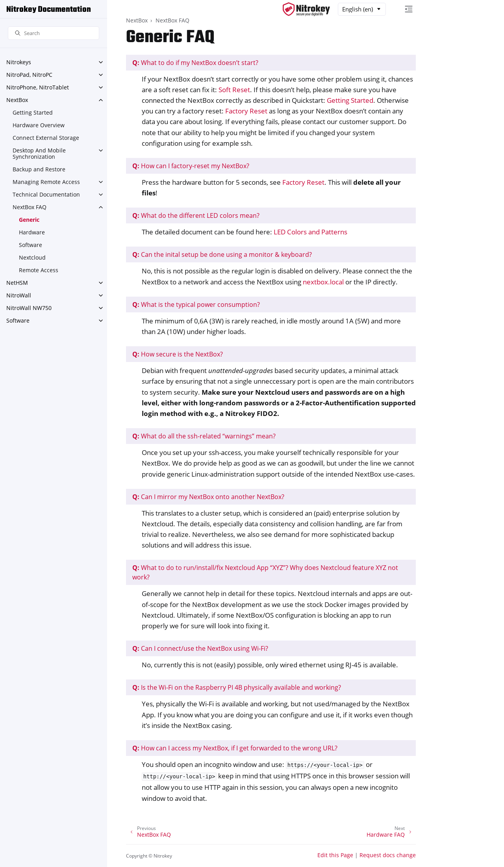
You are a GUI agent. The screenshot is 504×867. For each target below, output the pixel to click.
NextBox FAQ (30, 207)
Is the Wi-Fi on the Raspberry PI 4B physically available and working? (237, 687)
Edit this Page (335, 855)
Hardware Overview (39, 125)
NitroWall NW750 (29, 308)
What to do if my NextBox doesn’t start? (195, 63)
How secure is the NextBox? (178, 354)
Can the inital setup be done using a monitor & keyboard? (222, 254)
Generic (29, 220)
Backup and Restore (39, 169)
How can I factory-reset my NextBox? (191, 166)
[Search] (54, 33)
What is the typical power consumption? (196, 304)
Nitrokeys (19, 62)
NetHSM (17, 283)
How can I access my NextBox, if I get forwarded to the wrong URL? (235, 748)
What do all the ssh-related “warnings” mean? (204, 436)
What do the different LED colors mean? (196, 215)
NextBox (17, 100)
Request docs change (388, 855)
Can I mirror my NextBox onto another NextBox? (208, 497)
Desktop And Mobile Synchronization (39, 153)
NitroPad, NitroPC (29, 75)
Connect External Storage (46, 138)
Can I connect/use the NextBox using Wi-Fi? (200, 648)
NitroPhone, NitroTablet (38, 87)
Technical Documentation (46, 194)
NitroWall (19, 295)
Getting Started (33, 112)
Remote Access (39, 270)
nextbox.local (323, 282)
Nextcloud (32, 257)
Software (31, 245)
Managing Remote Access (46, 182)
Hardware (32, 232)
